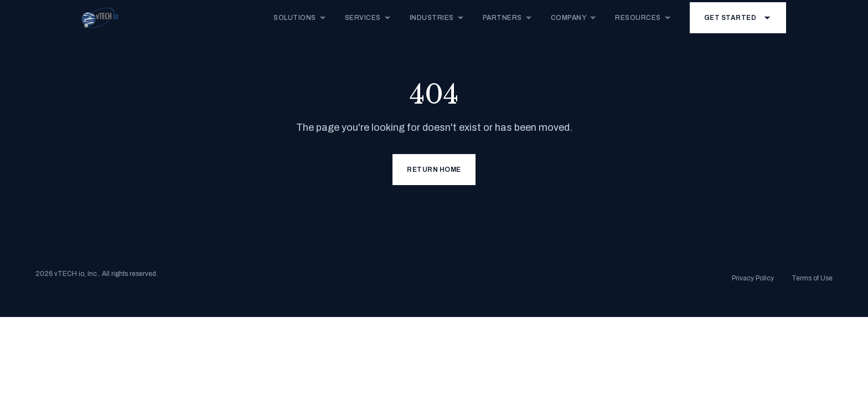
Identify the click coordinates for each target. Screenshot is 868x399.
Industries (437, 18)
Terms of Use (812, 278)
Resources (644, 18)
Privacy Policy (753, 278)
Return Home (434, 170)
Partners (508, 18)
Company (574, 18)
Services (368, 18)
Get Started (738, 18)
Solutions (300, 18)
